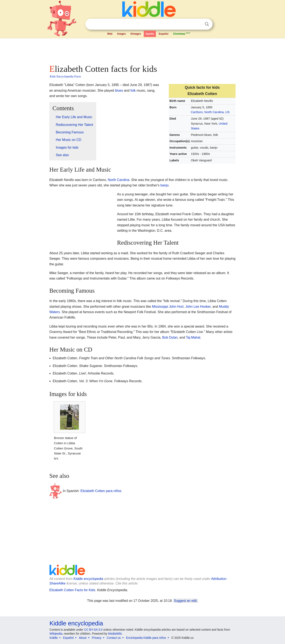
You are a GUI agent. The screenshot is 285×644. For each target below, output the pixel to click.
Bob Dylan (170, 337)
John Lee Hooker (198, 307)
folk (133, 90)
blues (119, 90)
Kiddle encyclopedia (88, 579)
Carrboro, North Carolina (207, 112)
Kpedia (150, 34)
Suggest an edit (185, 601)
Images (122, 34)
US (227, 112)
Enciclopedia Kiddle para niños (146, 638)
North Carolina (119, 180)
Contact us (114, 638)
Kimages (136, 34)
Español (163, 34)
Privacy (97, 638)
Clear (198, 24)
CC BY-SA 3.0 (93, 630)
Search (207, 24)
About (83, 638)
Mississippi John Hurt (168, 307)
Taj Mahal (193, 337)
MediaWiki (115, 634)
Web (110, 34)
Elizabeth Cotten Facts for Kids (72, 590)
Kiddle (54, 638)
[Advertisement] (142, 50)
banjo (165, 185)
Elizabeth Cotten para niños (101, 491)
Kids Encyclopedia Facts (65, 76)
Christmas (182, 33)
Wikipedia (56, 634)
